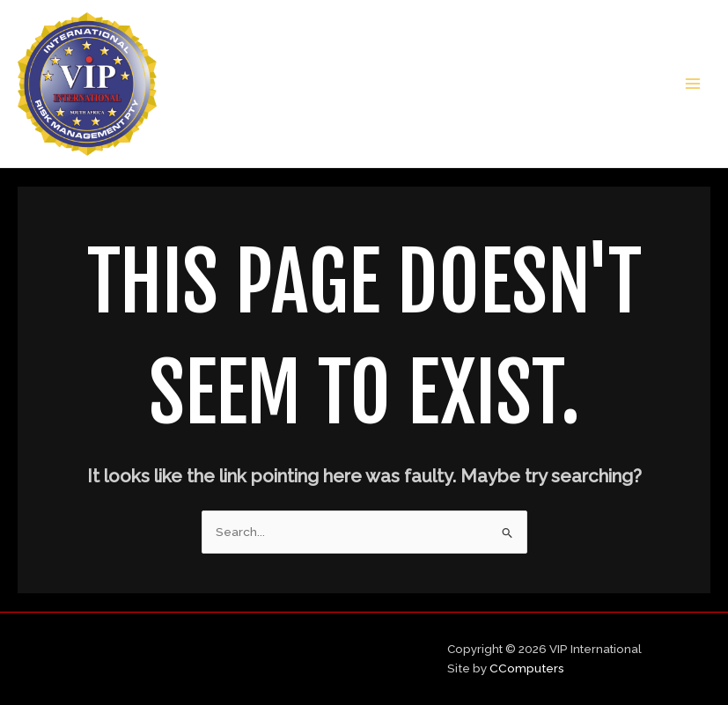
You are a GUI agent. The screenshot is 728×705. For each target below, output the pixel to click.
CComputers (527, 668)
